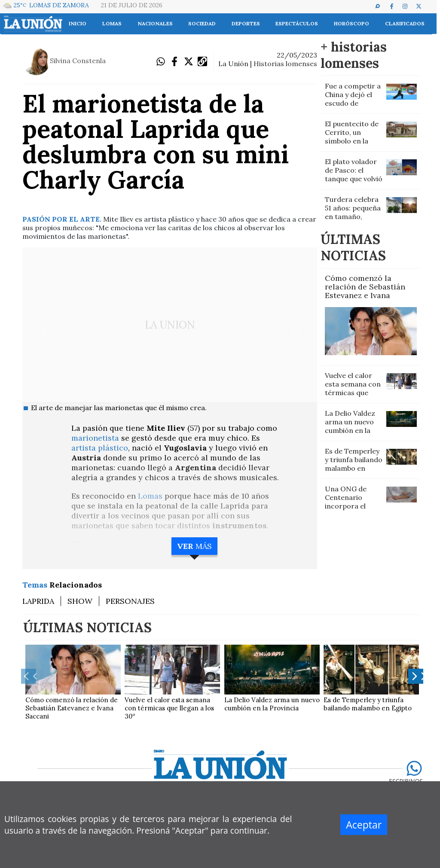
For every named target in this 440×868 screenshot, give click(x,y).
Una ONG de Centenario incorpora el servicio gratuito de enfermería (352, 506)
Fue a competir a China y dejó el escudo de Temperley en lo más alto (353, 103)
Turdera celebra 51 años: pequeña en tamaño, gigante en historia (353, 216)
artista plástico (100, 448)
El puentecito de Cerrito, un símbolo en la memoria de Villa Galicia (352, 141)
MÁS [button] (194, 546)
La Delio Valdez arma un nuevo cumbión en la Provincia (350, 426)
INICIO (78, 23)
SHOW (80, 601)
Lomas (151, 496)
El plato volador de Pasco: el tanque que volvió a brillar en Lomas (354, 179)
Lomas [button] (112, 23)
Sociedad (202, 23)
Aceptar (364, 825)
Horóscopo (351, 23)
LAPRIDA (38, 601)
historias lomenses (285, 64)
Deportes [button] (246, 23)
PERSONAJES (130, 601)
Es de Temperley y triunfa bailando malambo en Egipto (354, 464)
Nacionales (155, 23)
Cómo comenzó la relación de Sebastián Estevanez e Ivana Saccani (365, 291)
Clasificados (405, 23)
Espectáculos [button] (297, 23)
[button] (382, 6)
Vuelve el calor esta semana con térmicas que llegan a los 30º (353, 388)
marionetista (96, 438)
